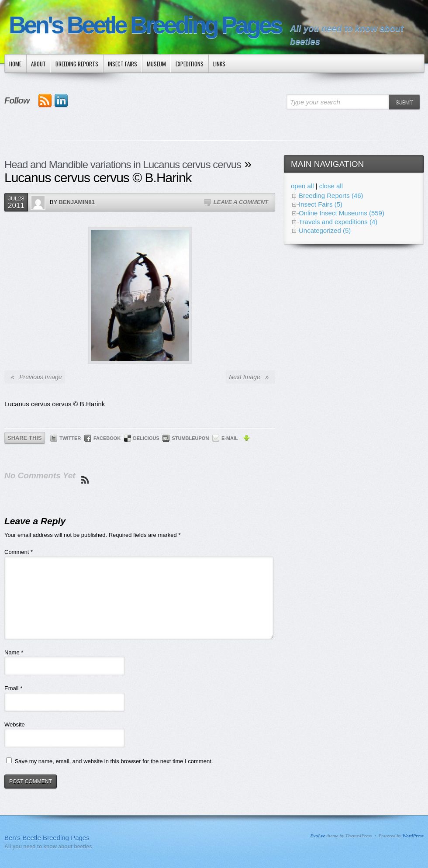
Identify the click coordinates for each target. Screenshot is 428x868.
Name (14, 652)
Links (219, 64)
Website (15, 724)
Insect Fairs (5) (321, 204)
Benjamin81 (77, 202)
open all (302, 186)
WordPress (413, 836)
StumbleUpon (190, 438)
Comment (19, 552)
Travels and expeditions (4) (338, 222)
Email (13, 688)
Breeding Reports (77, 64)
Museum (156, 64)
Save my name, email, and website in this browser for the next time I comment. (114, 761)
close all (331, 186)
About (38, 64)
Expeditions (190, 64)
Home (15, 64)
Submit (404, 102)
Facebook (107, 438)
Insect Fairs (123, 64)
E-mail (230, 438)
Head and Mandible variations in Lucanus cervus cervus (123, 164)
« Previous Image (35, 377)
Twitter (70, 438)
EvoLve (318, 836)
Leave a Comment (241, 202)
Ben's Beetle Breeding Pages (145, 25)
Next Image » (250, 377)
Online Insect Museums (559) (342, 213)
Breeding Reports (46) (331, 195)
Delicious (146, 438)
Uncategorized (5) (325, 230)
